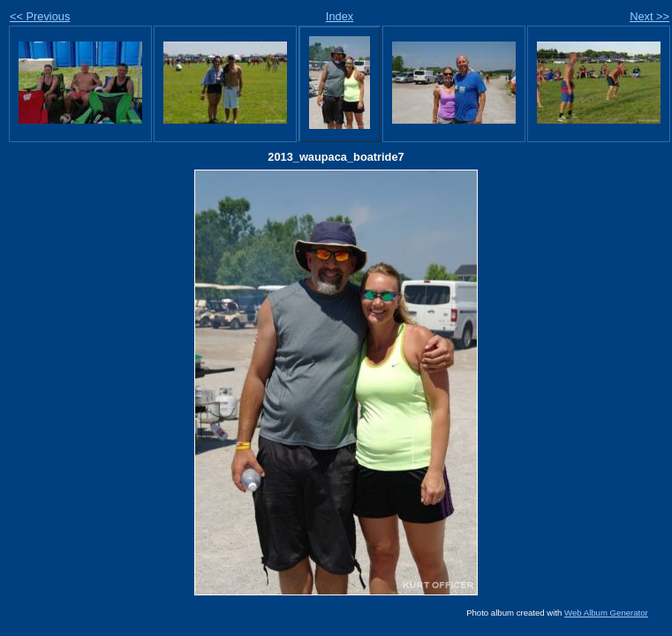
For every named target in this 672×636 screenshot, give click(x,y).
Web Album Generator (606, 613)
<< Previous (40, 16)
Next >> (649, 16)
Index (340, 16)
